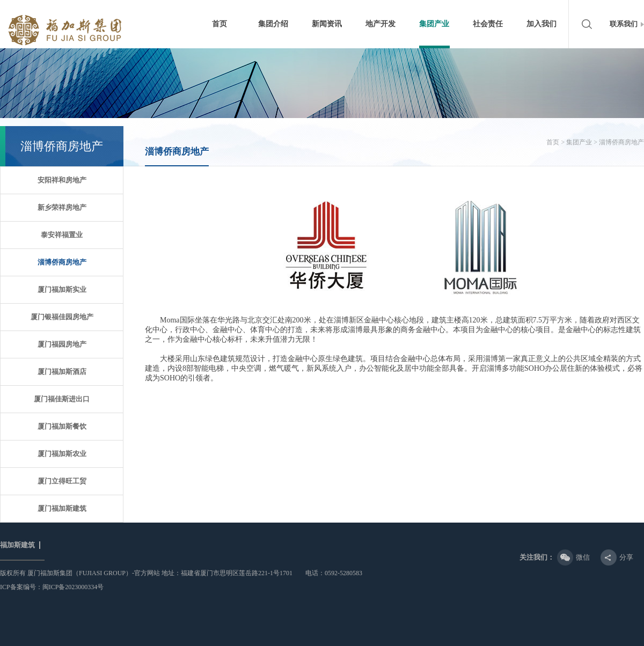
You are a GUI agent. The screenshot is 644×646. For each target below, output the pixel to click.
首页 (219, 24)
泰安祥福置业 (62, 235)
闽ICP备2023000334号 (73, 587)
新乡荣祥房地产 (62, 207)
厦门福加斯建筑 (62, 508)
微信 (583, 557)
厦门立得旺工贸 (62, 481)
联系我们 (624, 24)
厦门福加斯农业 (62, 454)
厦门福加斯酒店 (62, 372)
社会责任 (488, 24)
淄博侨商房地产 (62, 262)
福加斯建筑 (17, 545)
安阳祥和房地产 (62, 180)
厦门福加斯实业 (62, 289)
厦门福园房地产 (62, 344)
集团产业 (434, 24)
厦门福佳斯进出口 (62, 399)
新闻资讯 (327, 24)
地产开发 (380, 24)
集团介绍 (273, 24)
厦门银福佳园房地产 (62, 317)
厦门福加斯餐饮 (62, 426)
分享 (626, 557)
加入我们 (541, 24)
